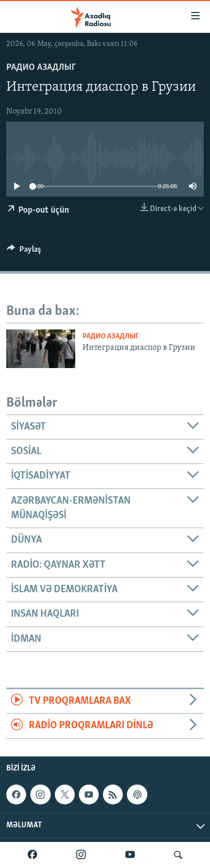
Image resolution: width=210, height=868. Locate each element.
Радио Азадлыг (41, 68)
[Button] (24, 252)
